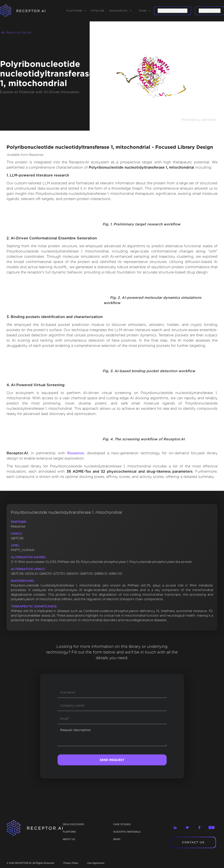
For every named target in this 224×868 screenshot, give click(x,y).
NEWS (117, 839)
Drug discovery (74, 824)
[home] (28, 11)
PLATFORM (69, 832)
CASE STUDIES (122, 824)
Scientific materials (127, 832)
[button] (76, 11)
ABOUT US (69, 839)
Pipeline (98, 11)
